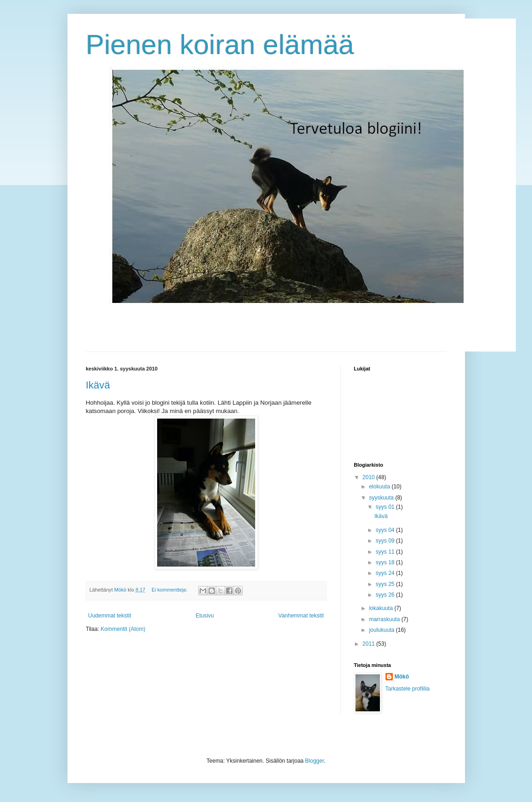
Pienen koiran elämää (220, 45)
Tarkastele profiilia (408, 689)
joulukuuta (382, 630)
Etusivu (205, 616)
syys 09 (386, 541)
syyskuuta (382, 498)
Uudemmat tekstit (110, 616)
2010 (369, 477)
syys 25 (386, 584)
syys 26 (386, 595)
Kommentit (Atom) (123, 629)
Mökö (402, 677)
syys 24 (386, 573)
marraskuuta (385, 619)
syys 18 (386, 562)
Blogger (315, 761)
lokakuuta (382, 608)
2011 (369, 644)
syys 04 (386, 530)
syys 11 (386, 552)
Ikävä (98, 385)
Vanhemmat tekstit (301, 616)
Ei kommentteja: (170, 590)
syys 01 (386, 507)
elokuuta (380, 487)
